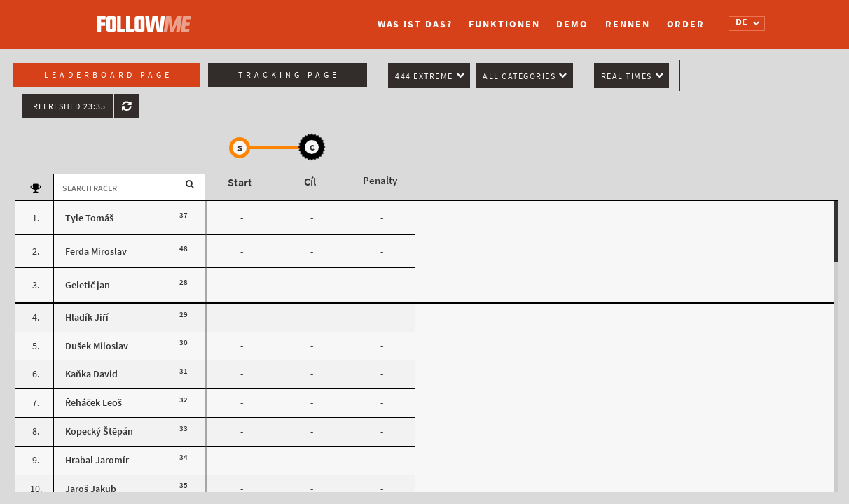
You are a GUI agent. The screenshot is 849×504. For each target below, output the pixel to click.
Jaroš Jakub (91, 489)
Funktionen (504, 24)
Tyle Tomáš (89, 218)
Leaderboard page (108, 75)
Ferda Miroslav (96, 252)
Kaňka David (91, 374)
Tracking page (289, 75)
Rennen (627, 24)
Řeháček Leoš (94, 403)
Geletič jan (88, 285)
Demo (572, 24)
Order (686, 24)
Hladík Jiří (87, 317)
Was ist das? (415, 24)
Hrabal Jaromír (97, 460)
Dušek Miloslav (97, 346)
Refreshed (69, 106)
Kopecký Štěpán (99, 432)
